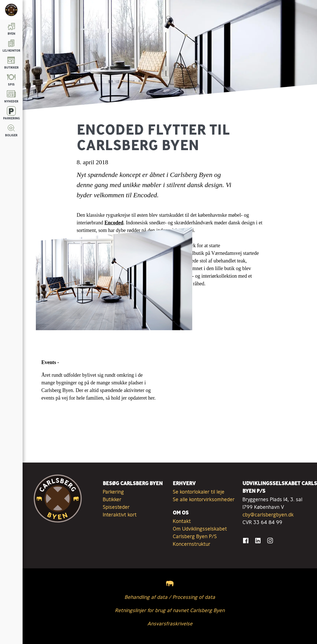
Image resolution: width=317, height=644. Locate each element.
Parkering (113, 492)
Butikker (112, 499)
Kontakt (182, 521)
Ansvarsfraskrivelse (170, 623)
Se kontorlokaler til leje (199, 492)
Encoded (114, 223)
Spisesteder (116, 507)
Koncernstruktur (192, 544)
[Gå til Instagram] (270, 541)
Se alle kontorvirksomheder (204, 499)
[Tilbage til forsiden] (11, 10)
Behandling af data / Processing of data (170, 597)
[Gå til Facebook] (246, 541)
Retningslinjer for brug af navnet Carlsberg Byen (170, 610)
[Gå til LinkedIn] (258, 541)
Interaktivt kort (120, 514)
